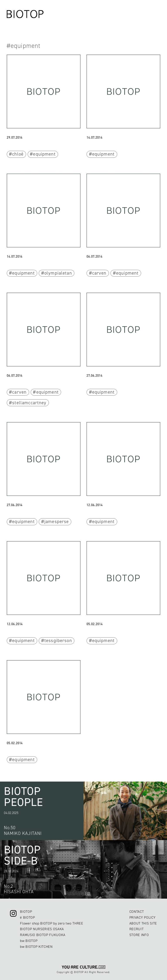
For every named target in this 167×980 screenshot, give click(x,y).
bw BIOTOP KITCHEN (36, 947)
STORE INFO (139, 935)
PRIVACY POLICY (142, 917)
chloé (18, 154)
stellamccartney (29, 403)
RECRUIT (137, 929)
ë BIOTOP (27, 917)
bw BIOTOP (29, 941)
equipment (44, 154)
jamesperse (57, 522)
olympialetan (58, 273)
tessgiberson (58, 641)
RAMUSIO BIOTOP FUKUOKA (43, 935)
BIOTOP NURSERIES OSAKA (42, 929)
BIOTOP (26, 912)
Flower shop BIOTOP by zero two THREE (52, 923)
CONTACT (137, 912)
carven (99, 273)
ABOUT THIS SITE (143, 923)
